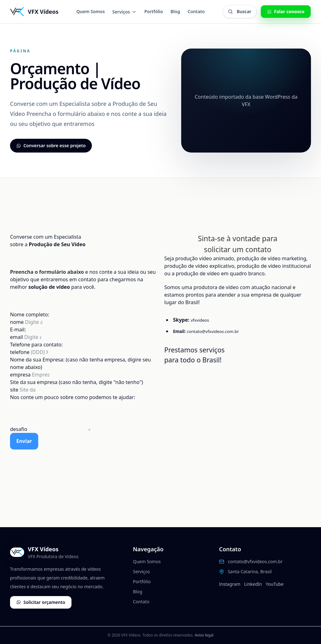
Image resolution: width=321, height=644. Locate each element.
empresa (21, 375)
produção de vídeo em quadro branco (220, 273)
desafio (19, 429)
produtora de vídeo (216, 287)
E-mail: (18, 330)
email (17, 337)
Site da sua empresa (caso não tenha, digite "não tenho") (76, 382)
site (15, 390)
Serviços (124, 12)
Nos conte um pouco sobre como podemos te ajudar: (73, 397)
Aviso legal (204, 635)
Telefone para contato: (36, 345)
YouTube (275, 584)
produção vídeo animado (205, 258)
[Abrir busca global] (239, 12)
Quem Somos (91, 11)
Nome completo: (30, 314)
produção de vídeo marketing (271, 258)
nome (18, 322)
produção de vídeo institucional (274, 266)
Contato (196, 11)
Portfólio (153, 11)
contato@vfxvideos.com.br (213, 331)
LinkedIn (253, 584)
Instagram (230, 584)
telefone (20, 352)
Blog (175, 11)
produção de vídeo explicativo (199, 266)
